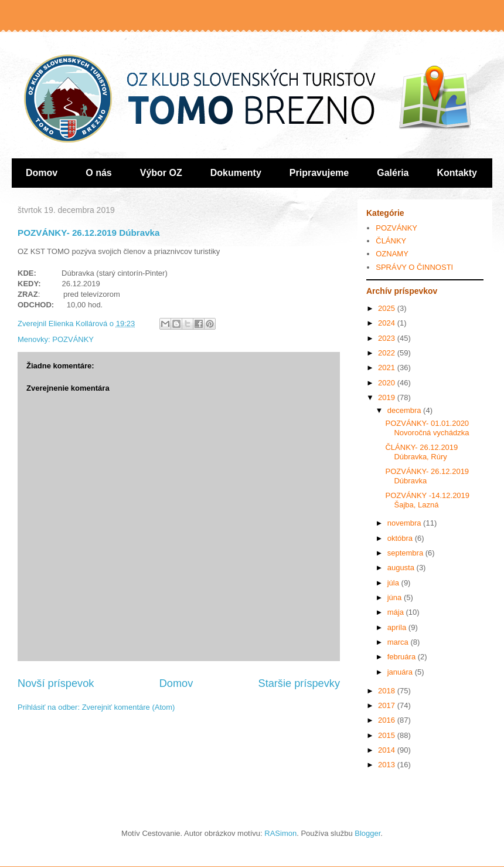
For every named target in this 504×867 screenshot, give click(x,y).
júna (396, 597)
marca (399, 642)
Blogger (367, 833)
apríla (398, 627)
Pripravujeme (319, 173)
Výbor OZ (161, 173)
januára (401, 672)
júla (394, 583)
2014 (388, 750)
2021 (388, 368)
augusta (402, 568)
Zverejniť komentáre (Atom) (129, 707)
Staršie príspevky (299, 683)
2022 (388, 353)
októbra (401, 538)
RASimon (280, 833)
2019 (388, 397)
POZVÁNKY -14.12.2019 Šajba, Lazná (427, 500)
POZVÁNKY (73, 339)
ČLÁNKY (391, 241)
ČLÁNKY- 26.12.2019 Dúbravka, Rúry (421, 452)
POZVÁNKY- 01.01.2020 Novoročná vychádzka (427, 428)
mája (397, 612)
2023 (388, 338)
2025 (388, 308)
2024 (388, 323)
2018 (388, 691)
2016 (388, 720)
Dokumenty (236, 173)
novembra (405, 523)
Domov (42, 173)
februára (403, 657)
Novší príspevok (56, 683)
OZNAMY (392, 254)
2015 (388, 735)
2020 (388, 383)
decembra (405, 410)
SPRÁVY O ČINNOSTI (414, 267)
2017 (388, 705)
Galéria (393, 173)
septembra (406, 553)
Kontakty (457, 173)
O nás (98, 173)
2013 (388, 765)
